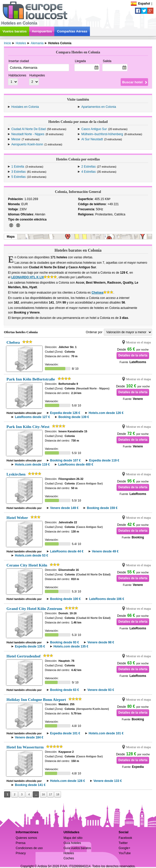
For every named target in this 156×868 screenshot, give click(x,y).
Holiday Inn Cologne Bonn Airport (36, 699)
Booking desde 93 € (65, 642)
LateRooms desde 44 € (67, 551)
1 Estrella (18, 167)
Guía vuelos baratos (77, 848)
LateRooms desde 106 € (107, 599)
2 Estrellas (88, 167)
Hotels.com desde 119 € (32, 465)
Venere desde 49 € (105, 551)
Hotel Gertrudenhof (23, 656)
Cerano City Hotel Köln (27, 565)
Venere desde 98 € (101, 642)
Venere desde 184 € (29, 737)
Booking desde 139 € (74, 417)
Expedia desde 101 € (65, 733)
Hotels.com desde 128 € (68, 781)
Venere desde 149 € (64, 508)
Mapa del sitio (73, 838)
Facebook (125, 838)
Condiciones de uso (29, 848)
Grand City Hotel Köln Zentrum (34, 609)
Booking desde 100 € (65, 599)
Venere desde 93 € (101, 690)
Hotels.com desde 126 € (106, 413)
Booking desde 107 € (65, 460)
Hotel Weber (17, 518)
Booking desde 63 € (65, 690)
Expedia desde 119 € (104, 460)
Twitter (123, 843)
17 (50, 794)
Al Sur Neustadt (92, 139)
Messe (16, 139)
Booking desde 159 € (102, 508)
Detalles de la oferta (133, 355)
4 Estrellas (88, 172)
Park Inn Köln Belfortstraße (31, 379)
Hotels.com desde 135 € (71, 646)
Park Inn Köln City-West (28, 427)
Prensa (20, 843)
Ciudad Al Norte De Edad (28, 129)
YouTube (125, 853)
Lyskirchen (16, 474)
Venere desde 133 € (108, 781)
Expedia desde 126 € (65, 413)
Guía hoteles (72, 843)
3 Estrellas (18, 172)
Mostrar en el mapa (138, 342)
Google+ (124, 848)
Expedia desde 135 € (30, 646)
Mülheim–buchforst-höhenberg (102, 134)
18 (58, 794)
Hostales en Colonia (25, 107)
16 (43, 794)
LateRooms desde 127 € (32, 417)
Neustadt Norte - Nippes (28, 134)
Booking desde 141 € (30, 785)
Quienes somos (26, 838)
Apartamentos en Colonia (98, 107)
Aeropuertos (42, 31)
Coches (69, 858)
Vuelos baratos (15, 31)
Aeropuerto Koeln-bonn (27, 144)
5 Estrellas (18, 177)
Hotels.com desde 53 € (31, 555)
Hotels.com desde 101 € (106, 733)
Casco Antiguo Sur (94, 129)
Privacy (21, 853)
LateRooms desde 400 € (76, 465)
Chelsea (97, 293)
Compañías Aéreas (72, 31)
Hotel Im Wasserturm (25, 747)
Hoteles (69, 853)
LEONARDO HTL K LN (27, 277)
